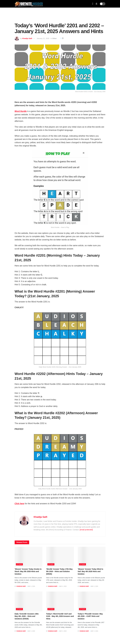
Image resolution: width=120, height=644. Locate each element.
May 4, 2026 (31, 586)
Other (55, 38)
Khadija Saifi (27, 38)
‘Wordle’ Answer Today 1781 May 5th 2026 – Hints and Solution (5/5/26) (59, 571)
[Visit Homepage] (29, 4)
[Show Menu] (93, 4)
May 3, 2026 (31, 631)
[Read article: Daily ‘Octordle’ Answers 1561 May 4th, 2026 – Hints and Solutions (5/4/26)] (29, 601)
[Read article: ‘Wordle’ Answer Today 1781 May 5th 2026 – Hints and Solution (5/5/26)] (60, 557)
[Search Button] (96, 4)
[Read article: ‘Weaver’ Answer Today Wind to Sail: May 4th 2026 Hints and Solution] (92, 557)
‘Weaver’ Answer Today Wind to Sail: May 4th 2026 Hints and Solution (90, 571)
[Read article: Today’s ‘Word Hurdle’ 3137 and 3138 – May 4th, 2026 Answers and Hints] (60, 601)
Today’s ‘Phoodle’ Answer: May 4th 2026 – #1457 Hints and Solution (90, 616)
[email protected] (86, 530)
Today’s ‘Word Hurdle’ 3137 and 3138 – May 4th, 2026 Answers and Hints (60, 616)
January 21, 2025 (43, 38)
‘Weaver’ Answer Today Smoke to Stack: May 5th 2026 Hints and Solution (28, 571)
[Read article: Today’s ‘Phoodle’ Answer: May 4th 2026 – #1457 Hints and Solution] (92, 601)
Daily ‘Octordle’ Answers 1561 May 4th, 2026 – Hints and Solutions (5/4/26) (27, 616)
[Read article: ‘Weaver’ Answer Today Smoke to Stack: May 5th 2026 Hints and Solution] (29, 557)
